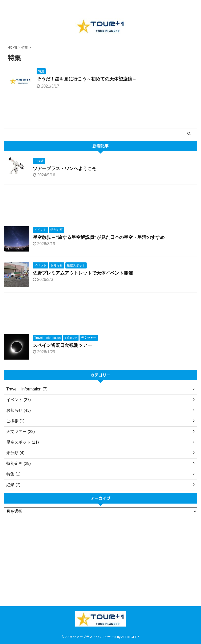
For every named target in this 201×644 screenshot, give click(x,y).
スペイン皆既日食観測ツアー (62, 345)
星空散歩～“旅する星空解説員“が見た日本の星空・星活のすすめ (99, 237)
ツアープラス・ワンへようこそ (65, 169)
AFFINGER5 (130, 637)
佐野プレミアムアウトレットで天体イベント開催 (83, 273)
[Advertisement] (98, 204)
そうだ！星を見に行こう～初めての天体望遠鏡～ (87, 79)
